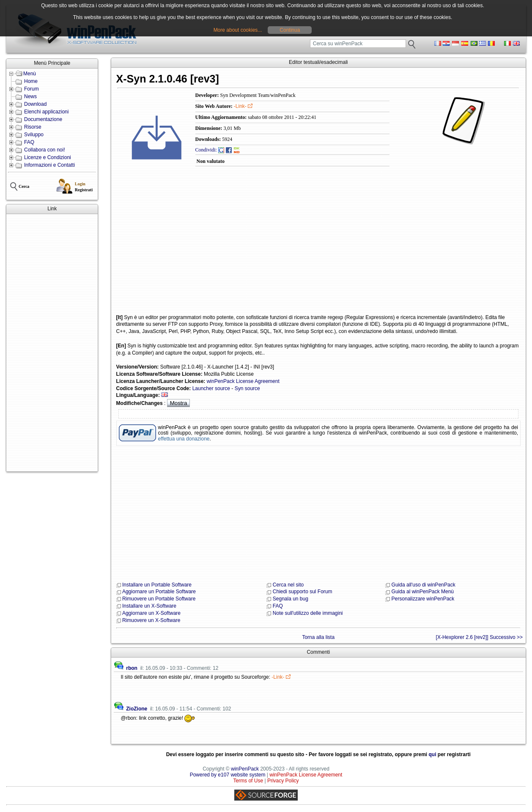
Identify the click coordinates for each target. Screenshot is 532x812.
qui (433, 754)
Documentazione (43, 119)
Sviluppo (34, 135)
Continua (290, 30)
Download (35, 104)
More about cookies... (238, 30)
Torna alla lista (318, 637)
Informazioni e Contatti (49, 165)
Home (31, 81)
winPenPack (245, 769)
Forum (32, 89)
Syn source (247, 388)
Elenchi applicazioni (46, 112)
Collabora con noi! (45, 150)
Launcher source (211, 388)
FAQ (29, 142)
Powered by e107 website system (228, 775)
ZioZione (137, 709)
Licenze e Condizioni (48, 157)
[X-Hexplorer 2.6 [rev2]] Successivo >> (479, 637)
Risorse (33, 127)
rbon (132, 668)
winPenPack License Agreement (243, 381)
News (30, 96)
